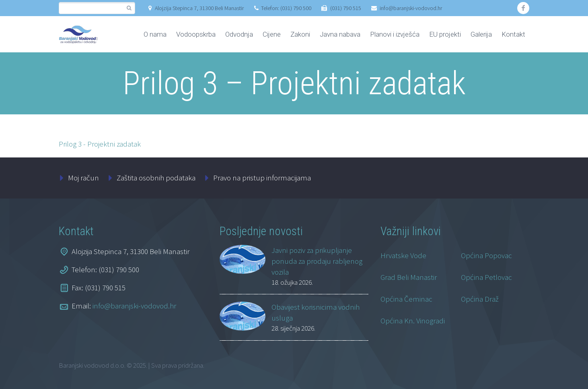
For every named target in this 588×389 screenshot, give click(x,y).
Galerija (481, 34)
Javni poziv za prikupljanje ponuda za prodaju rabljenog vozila (317, 261)
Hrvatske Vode (403, 255)
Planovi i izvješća (395, 34)
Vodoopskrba (196, 34)
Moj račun (83, 178)
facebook (523, 8)
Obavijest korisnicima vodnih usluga (316, 312)
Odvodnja (239, 34)
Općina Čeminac (406, 299)
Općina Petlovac (486, 277)
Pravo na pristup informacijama (262, 178)
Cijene (272, 34)
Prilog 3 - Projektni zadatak (100, 144)
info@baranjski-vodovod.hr (411, 8)
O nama (155, 34)
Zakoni (300, 34)
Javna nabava (340, 34)
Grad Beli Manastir (409, 277)
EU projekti (445, 34)
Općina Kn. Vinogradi (413, 321)
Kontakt (513, 34)
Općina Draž (480, 299)
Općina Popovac (486, 255)
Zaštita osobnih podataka (156, 178)
